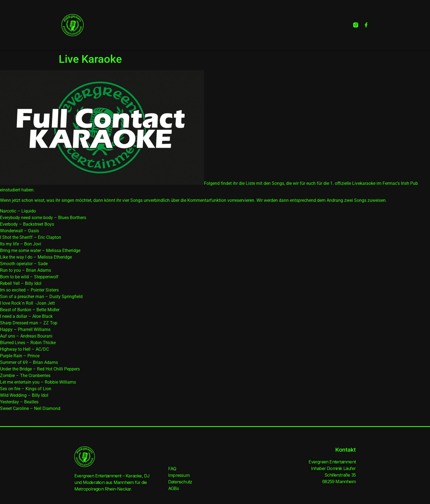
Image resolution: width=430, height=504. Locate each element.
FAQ (172, 469)
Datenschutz (180, 482)
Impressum (179, 475)
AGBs (173, 488)
